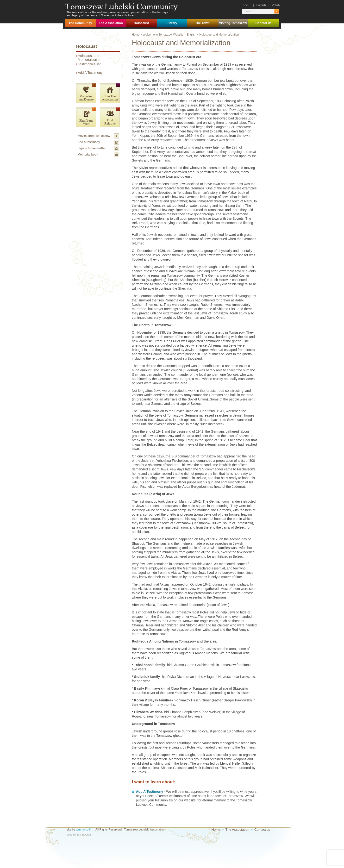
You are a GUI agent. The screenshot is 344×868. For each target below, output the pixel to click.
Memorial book (88, 154)
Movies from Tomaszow (94, 136)
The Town (202, 23)
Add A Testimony (90, 73)
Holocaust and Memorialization (90, 58)
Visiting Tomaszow (233, 23)
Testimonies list (89, 64)
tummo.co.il (83, 830)
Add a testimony (89, 142)
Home (136, 35)
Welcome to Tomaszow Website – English (169, 35)
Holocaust (141, 23)
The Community (80, 23)
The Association (111, 23)
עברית (247, 5)
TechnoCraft (84, 835)
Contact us (263, 23)
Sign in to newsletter (92, 148)
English (261, 5)
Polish (276, 5)
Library (172, 23)
